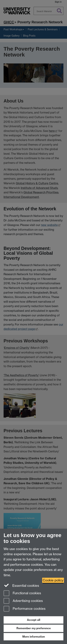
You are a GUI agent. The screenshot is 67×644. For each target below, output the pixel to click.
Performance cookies (25, 609)
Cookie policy (53, 580)
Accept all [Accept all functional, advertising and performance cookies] (34, 620)
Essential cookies (21, 585)
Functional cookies (22, 593)
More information (34, 637)
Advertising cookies (23, 601)
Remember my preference (34, 628)
